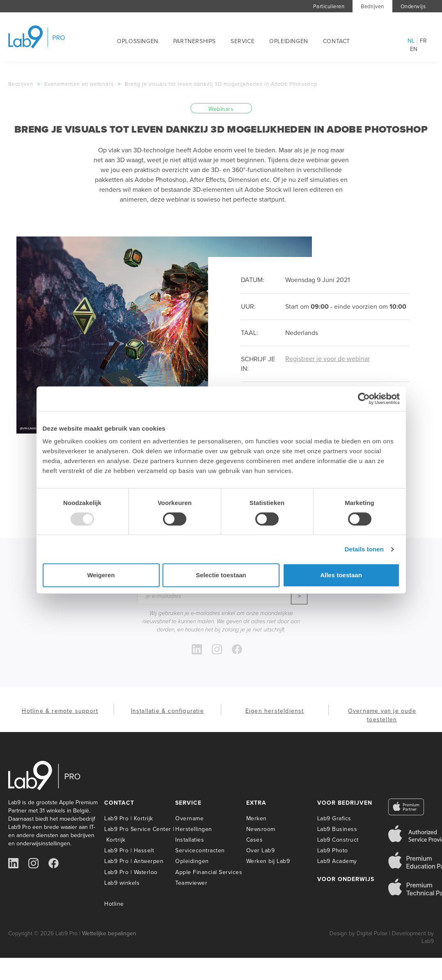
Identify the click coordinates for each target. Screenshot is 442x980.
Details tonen (364, 549)
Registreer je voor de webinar (327, 358)
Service (243, 41)
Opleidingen (289, 41)
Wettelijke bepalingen (109, 933)
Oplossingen (138, 41)
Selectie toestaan (221, 575)
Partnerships (195, 41)
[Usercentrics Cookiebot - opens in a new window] (364, 399)
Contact (337, 41)
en (414, 49)
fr (424, 41)
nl (411, 41)
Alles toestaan (341, 575)
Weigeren (101, 575)
